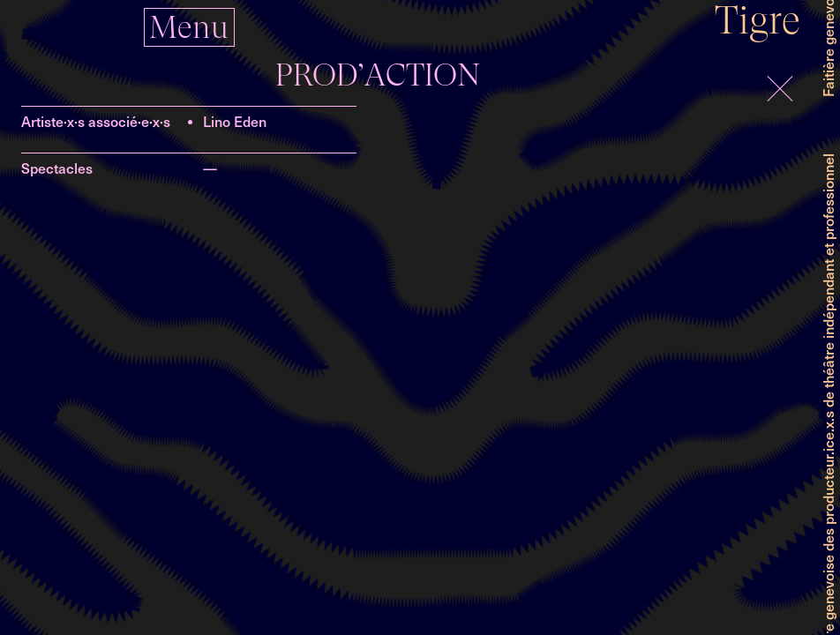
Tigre (757, 20)
